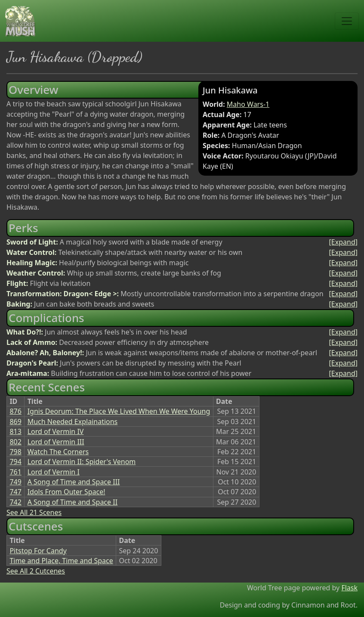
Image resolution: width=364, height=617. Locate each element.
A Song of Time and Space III (74, 482)
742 (15, 502)
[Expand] (343, 242)
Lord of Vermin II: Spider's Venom (82, 462)
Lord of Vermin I (54, 472)
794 (15, 462)
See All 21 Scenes (34, 512)
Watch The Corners (58, 452)
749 (15, 482)
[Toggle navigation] (347, 21)
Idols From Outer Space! (66, 492)
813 (15, 431)
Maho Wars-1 (248, 104)
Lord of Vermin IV (56, 431)
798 (15, 452)
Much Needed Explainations (73, 422)
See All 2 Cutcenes (36, 571)
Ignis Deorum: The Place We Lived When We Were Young (119, 411)
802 (15, 442)
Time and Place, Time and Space (61, 561)
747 (15, 492)
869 (15, 422)
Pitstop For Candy (38, 551)
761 (15, 472)
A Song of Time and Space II (72, 502)
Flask (349, 588)
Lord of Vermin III (56, 442)
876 (15, 411)
